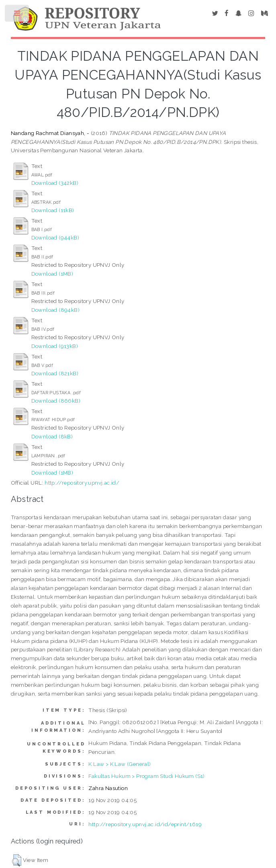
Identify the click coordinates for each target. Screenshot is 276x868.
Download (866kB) (56, 401)
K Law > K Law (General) (120, 764)
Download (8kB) (52, 436)
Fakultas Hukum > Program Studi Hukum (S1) (146, 776)
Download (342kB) (55, 183)
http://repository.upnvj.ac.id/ (82, 483)
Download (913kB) (55, 346)
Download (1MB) (52, 274)
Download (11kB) (53, 210)
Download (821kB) (55, 373)
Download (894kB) (55, 310)
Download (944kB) (55, 237)
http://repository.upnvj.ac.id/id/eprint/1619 (145, 824)
